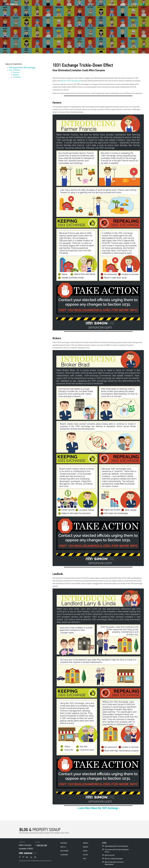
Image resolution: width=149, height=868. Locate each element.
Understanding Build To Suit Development (116, 846)
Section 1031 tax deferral (71, 81)
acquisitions (64, 855)
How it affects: (15, 70)
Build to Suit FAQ (110, 855)
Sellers (85, 855)
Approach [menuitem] (112, 4)
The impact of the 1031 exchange (22, 68)
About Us (63, 847)
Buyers (85, 851)
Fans (84, 859)
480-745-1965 (42, 845)
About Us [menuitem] (101, 4)
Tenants (85, 843)
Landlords (17, 77)
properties (64, 843)
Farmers (16, 72)
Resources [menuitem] (124, 4)
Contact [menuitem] (136, 4)
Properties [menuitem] (91, 4)
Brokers (16, 75)
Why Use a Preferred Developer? (114, 859)
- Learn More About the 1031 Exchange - (98, 808)
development (64, 851)
